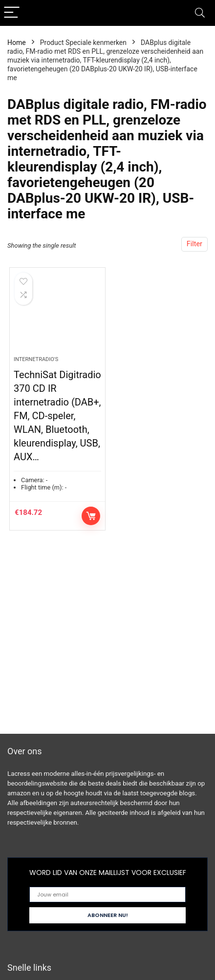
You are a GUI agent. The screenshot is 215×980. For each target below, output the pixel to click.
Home (17, 43)
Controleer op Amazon (91, 516)
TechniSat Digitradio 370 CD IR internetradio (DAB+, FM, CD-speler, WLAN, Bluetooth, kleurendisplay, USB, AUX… (57, 416)
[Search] (200, 13)
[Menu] (12, 13)
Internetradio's (36, 359)
